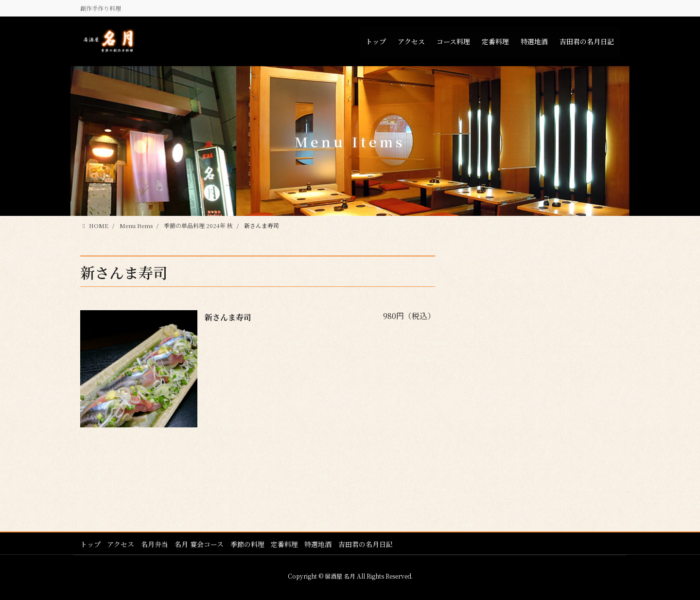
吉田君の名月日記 (371, 544)
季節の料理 (250, 544)
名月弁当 (156, 544)
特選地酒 (323, 544)
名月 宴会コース (201, 544)
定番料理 (288, 544)
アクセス (122, 544)
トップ (90, 544)
